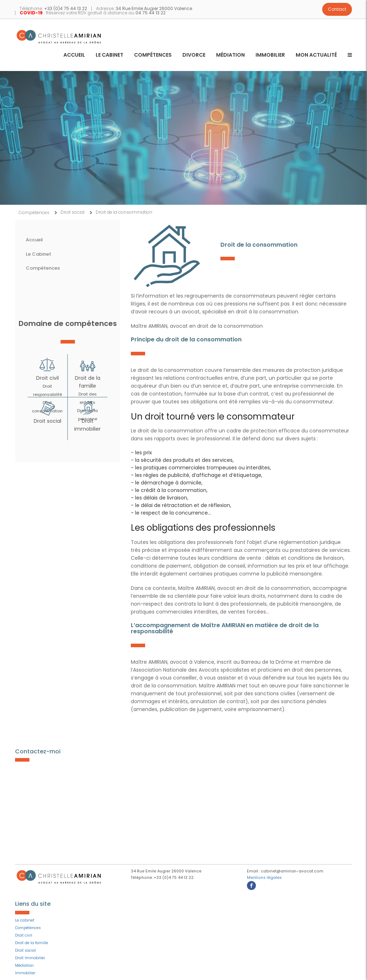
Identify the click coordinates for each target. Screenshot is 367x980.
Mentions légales (264, 878)
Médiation (230, 55)
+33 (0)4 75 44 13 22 (66, 8)
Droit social (73, 212)
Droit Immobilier (30, 958)
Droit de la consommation (124, 212)
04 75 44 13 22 (151, 13)
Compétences (153, 55)
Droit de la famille (32, 943)
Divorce (194, 55)
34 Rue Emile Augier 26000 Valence (154, 8)
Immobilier (270, 55)
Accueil (74, 55)
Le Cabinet (39, 254)
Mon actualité (316, 55)
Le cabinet (109, 55)
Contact (337, 9)
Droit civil (47, 378)
